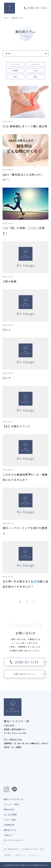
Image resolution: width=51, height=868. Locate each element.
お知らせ (8, 835)
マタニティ (36, 64)
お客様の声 (9, 825)
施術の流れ (9, 809)
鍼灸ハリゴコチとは (13, 799)
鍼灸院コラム (10, 830)
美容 (15, 77)
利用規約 (8, 855)
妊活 (36, 70)
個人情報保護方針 (11, 849)
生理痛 (15, 70)
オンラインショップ (13, 840)
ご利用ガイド (20, 855)
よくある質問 (10, 815)
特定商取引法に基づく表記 (33, 849)
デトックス (15, 64)
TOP (6, 18)
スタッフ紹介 (10, 820)
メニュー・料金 (11, 804)
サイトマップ (34, 855)
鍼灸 (36, 77)
